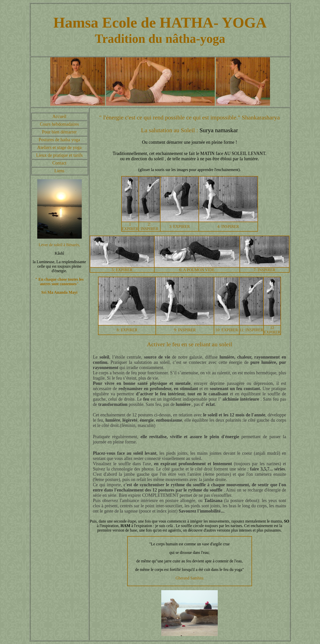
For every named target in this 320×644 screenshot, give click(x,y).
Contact (59, 163)
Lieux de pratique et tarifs (59, 155)
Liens (59, 171)
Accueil (59, 116)
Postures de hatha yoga (59, 140)
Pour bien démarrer (59, 132)
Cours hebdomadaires (59, 124)
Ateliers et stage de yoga (59, 147)
